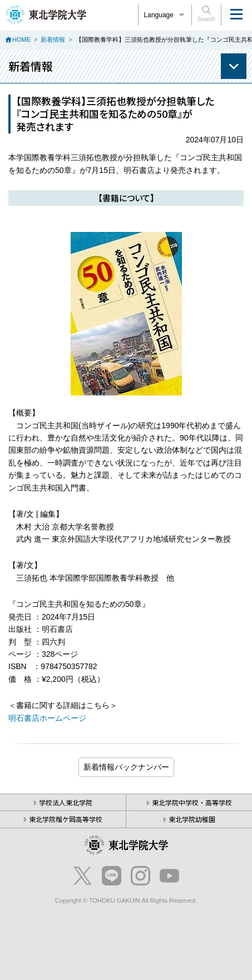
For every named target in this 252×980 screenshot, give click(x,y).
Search (206, 14)
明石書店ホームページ (47, 718)
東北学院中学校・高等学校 (192, 802)
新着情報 (53, 39)
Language (165, 15)
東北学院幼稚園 (192, 819)
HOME (21, 39)
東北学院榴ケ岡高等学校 (66, 819)
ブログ (126, 767)
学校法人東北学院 (66, 802)
